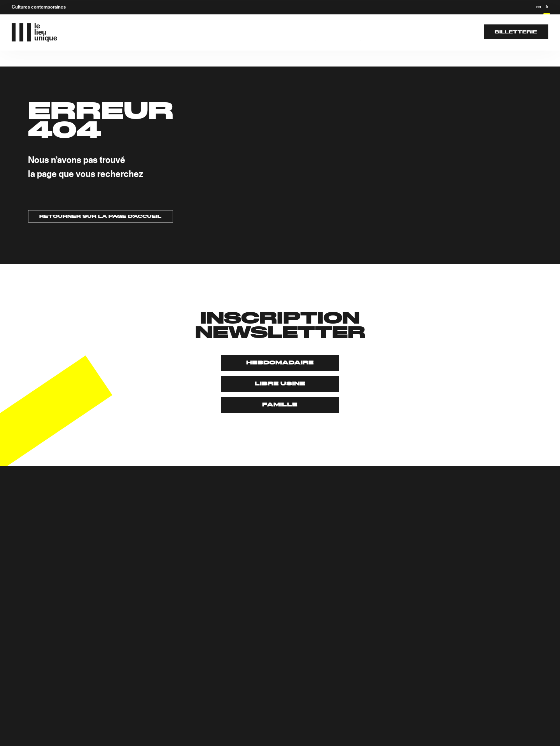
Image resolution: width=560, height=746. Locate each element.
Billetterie (516, 32)
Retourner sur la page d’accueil (100, 216)
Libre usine (280, 384)
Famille (280, 405)
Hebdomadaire (280, 363)
